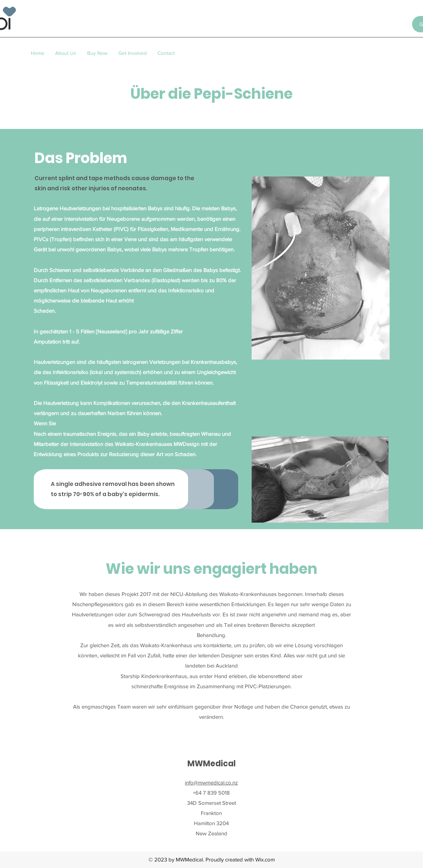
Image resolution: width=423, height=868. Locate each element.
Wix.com (265, 859)
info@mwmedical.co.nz (211, 782)
